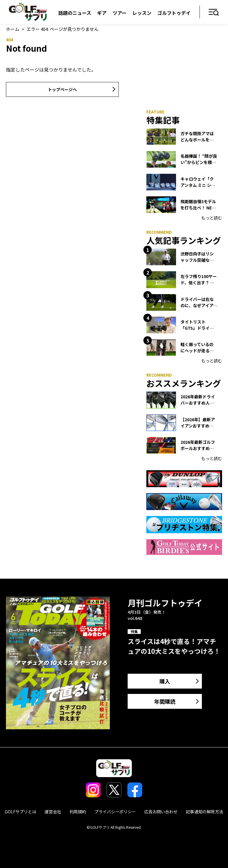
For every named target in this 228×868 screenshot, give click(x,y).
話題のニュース (75, 13)
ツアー (119, 13)
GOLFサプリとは (20, 812)
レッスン (142, 13)
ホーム (13, 29)
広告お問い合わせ (161, 812)
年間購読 (165, 701)
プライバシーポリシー (115, 812)
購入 (165, 681)
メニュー (214, 13)
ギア (102, 13)
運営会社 (53, 812)
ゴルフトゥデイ (174, 13)
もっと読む (212, 218)
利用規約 (78, 812)
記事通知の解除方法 (205, 812)
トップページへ (62, 89)
